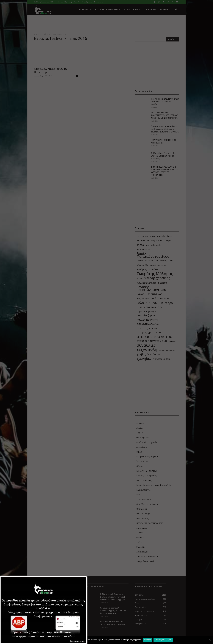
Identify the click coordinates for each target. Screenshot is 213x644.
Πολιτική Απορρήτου (163, 640)
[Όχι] (210, 640)
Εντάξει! (148, 640)
